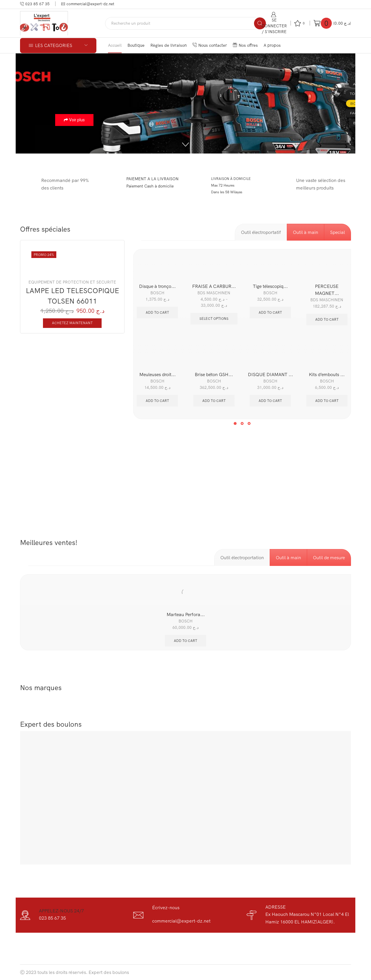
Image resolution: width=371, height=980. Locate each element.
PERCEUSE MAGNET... (327, 290)
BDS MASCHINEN (214, 293)
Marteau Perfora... (186, 614)
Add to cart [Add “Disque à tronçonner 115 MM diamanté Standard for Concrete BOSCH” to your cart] (157, 312)
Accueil (115, 45)
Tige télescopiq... (270, 286)
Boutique (136, 45)
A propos (272, 45)
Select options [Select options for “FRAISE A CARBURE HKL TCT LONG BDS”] (214, 318)
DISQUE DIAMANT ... (270, 374)
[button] (186, 145)
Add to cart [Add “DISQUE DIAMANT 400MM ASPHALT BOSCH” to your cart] (270, 401)
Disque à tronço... (157, 286)
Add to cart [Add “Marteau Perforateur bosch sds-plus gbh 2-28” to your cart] (186, 641)
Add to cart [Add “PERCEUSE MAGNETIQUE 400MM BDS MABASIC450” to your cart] (327, 319)
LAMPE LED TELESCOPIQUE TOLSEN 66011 (72, 296)
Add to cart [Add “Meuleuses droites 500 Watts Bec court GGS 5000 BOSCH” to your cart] (157, 401)
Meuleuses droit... (157, 374)
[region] (186, 103)
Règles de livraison (169, 45)
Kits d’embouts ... (327, 374)
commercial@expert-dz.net (181, 921)
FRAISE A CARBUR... (214, 286)
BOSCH (157, 293)
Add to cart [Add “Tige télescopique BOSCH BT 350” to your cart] (270, 312)
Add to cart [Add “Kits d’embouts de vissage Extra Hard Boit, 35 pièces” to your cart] (327, 401)
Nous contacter (210, 45)
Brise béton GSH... (214, 374)
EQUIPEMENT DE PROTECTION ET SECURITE (72, 282)
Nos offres (245, 45)
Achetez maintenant (72, 323)
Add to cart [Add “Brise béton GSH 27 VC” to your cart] (214, 401)
